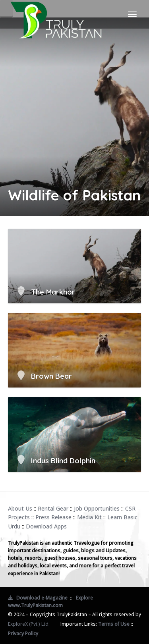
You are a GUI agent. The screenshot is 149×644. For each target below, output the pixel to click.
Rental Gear (53, 508)
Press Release (53, 517)
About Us (20, 508)
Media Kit (89, 517)
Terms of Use (114, 624)
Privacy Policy (23, 633)
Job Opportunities (97, 508)
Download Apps (46, 526)
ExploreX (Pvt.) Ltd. (29, 624)
